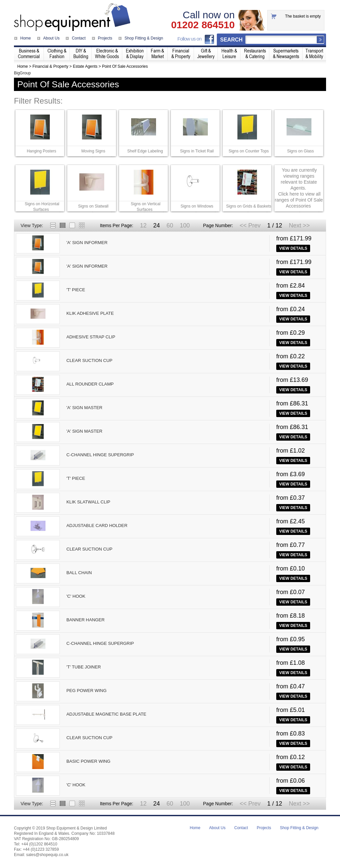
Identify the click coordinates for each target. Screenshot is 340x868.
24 (156, 225)
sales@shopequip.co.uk (47, 855)
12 (143, 225)
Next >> (299, 225)
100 (185, 225)
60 (170, 225)
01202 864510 (203, 25)
